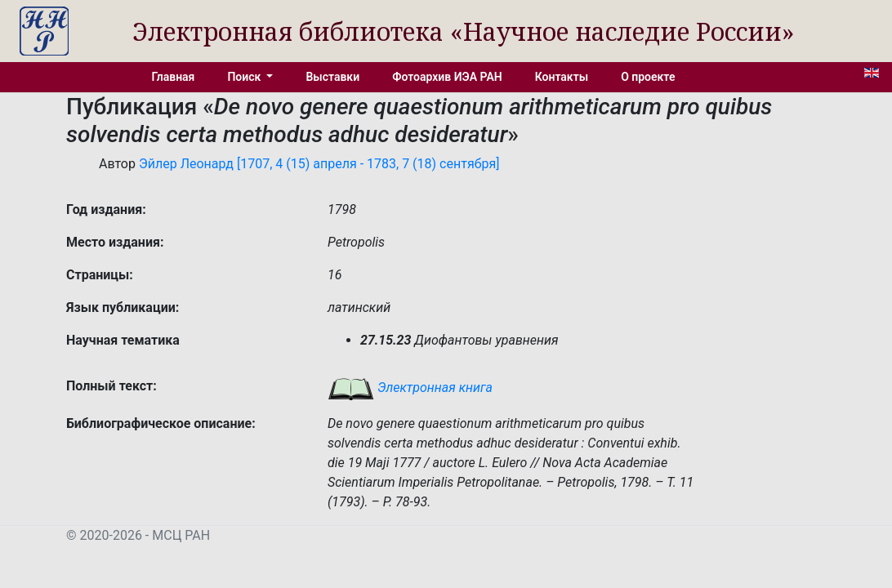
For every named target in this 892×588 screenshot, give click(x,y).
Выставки (332, 77)
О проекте (648, 77)
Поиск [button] (245, 77)
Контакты (562, 77)
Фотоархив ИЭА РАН (447, 77)
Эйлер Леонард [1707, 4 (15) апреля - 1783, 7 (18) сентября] (319, 164)
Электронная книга (410, 388)
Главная (174, 77)
